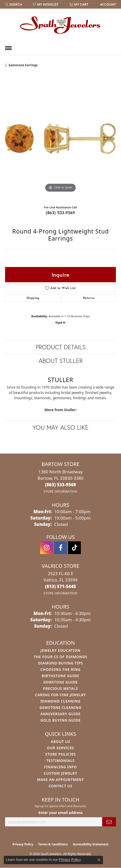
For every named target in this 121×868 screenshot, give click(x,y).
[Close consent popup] (99, 860)
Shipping (33, 298)
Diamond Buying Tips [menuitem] (61, 663)
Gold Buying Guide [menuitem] (60, 720)
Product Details (61, 347)
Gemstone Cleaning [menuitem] (61, 707)
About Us (60, 741)
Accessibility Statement (91, 844)
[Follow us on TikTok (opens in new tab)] (74, 548)
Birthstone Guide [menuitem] (60, 676)
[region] (60, 138)
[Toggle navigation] (8, 48)
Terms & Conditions (53, 844)
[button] (14, 4)
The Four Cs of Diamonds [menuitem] (60, 657)
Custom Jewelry (60, 773)
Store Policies (60, 754)
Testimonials (60, 761)
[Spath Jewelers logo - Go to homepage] (60, 25)
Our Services (61, 748)
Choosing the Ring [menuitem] (60, 669)
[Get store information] (60, 491)
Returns (89, 298)
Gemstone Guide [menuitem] (60, 682)
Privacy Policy (23, 844)
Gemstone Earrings (23, 65)
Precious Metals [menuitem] (61, 688)
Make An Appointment (60, 780)
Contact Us (60, 786)
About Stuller (61, 361)
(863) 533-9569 (60, 213)
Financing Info (60, 767)
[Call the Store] (60, 485)
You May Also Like (60, 427)
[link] (108, 4)
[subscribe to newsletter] (109, 822)
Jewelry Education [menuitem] (61, 650)
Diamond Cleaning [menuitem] (60, 701)
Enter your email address (60, 813)
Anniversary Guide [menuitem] (60, 714)
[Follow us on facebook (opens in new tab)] (60, 548)
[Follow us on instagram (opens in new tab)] (47, 548)
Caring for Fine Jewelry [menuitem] (61, 695)
